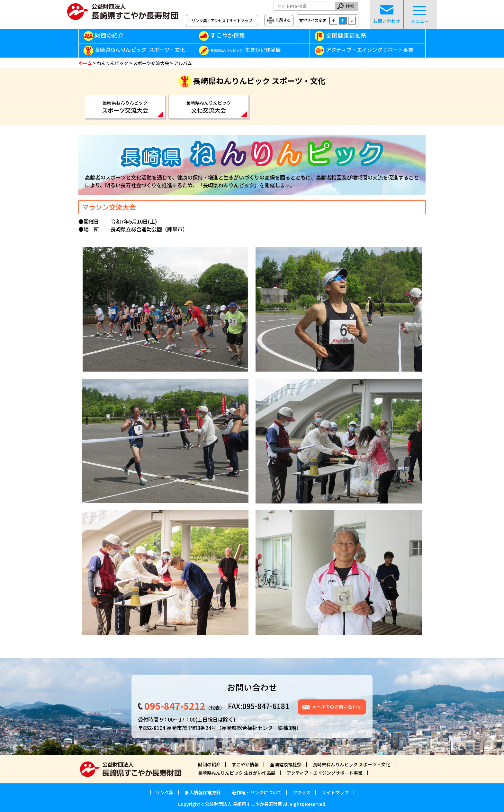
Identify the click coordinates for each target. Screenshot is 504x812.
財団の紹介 (109, 36)
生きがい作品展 (246, 50)
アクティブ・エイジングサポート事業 (370, 50)
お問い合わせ (387, 14)
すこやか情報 (237, 36)
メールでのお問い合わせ (337, 706)
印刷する (283, 20)
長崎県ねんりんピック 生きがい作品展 (237, 773)
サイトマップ (241, 21)
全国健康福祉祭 (346, 36)
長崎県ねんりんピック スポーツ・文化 (140, 50)
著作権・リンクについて (257, 792)
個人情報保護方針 (203, 792)
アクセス (218, 21)
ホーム (85, 63)
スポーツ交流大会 (151, 63)
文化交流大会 (209, 107)
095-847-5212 (175, 706)
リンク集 (199, 21)
